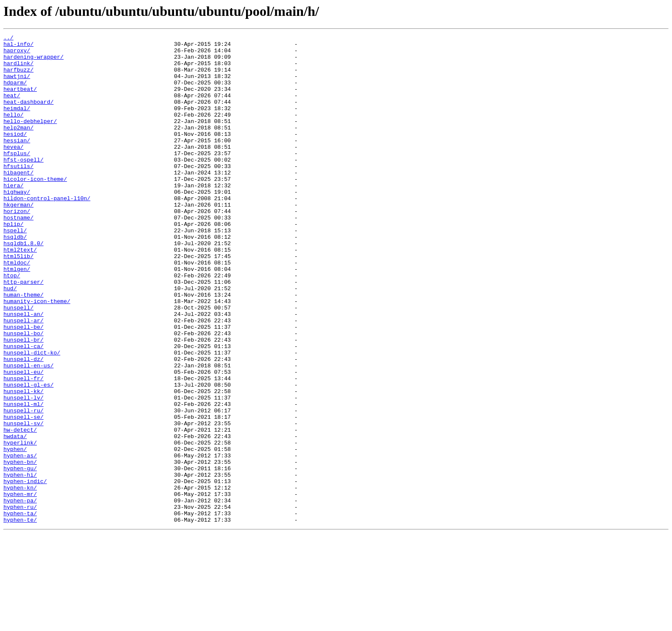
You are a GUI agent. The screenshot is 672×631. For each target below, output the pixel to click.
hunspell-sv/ (24, 502)
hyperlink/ (20, 525)
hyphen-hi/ (20, 563)
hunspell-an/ (24, 370)
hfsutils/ (18, 193)
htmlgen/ (17, 316)
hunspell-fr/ (24, 448)
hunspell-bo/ (24, 394)
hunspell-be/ (24, 386)
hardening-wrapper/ (33, 62)
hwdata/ (15, 517)
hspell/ (15, 270)
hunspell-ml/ (24, 478)
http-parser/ (24, 332)
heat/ (12, 108)
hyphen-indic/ (25, 571)
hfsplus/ (17, 177)
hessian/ (17, 162)
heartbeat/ (20, 100)
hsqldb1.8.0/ (24, 285)
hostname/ (18, 255)
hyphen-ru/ (20, 602)
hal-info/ (18, 46)
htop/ (12, 324)
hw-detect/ (20, 509)
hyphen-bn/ (20, 548)
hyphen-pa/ (20, 594)
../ (8, 39)
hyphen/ (15, 532)
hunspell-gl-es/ (28, 455)
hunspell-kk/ (24, 463)
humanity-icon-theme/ (37, 355)
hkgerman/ (18, 239)
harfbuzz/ (18, 77)
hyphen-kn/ (20, 579)
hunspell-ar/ (24, 378)
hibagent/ (18, 201)
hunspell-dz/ (24, 424)
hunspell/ (18, 363)
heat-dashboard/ (28, 116)
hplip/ (13, 262)
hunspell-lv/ (24, 471)
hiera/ (13, 216)
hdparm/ (15, 93)
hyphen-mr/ (20, 586)
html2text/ (20, 293)
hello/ (13, 131)
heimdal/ (17, 123)
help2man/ (18, 147)
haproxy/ (17, 54)
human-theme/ (24, 347)
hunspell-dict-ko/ (32, 417)
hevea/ (13, 170)
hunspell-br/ (24, 401)
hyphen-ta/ (20, 610)
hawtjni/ (17, 85)
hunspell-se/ (24, 494)
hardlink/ (18, 69)
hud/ (10, 340)
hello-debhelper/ (30, 139)
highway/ (17, 224)
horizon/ (17, 247)
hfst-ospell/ (24, 185)
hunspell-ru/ (24, 486)
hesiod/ (15, 154)
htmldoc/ (17, 309)
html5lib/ (18, 301)
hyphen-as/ (20, 540)
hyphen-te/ (20, 617)
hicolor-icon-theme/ (35, 208)
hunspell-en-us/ (28, 432)
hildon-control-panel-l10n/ (47, 231)
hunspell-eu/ (24, 440)
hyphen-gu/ (20, 556)
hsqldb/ (15, 278)
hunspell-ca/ (24, 409)
